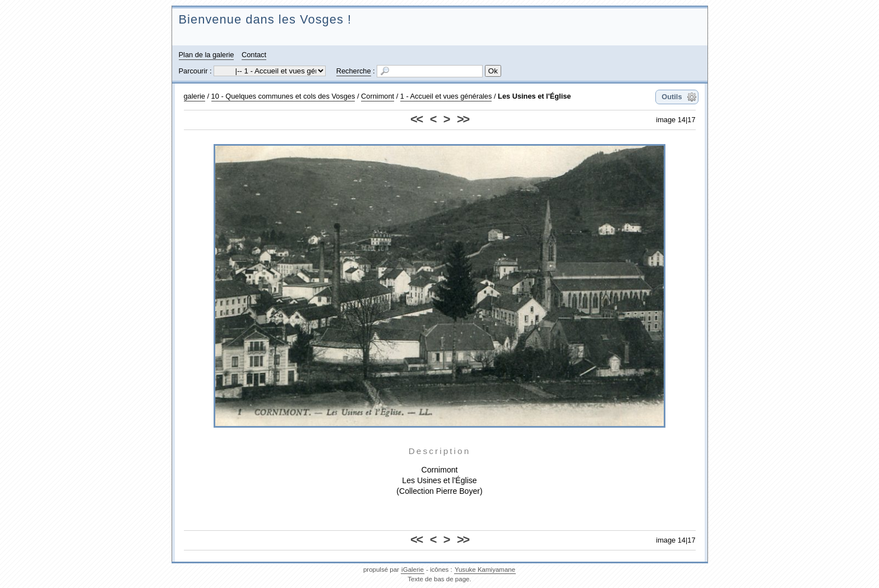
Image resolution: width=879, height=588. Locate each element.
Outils (672, 97)
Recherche (354, 71)
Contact (254, 55)
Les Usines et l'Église (534, 96)
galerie (195, 96)
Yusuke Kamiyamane (485, 570)
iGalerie (413, 570)
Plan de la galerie (207, 55)
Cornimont (378, 96)
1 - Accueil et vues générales (446, 96)
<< (416, 119)
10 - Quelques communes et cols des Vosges (283, 96)
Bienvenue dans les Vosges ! (265, 19)
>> (463, 119)
